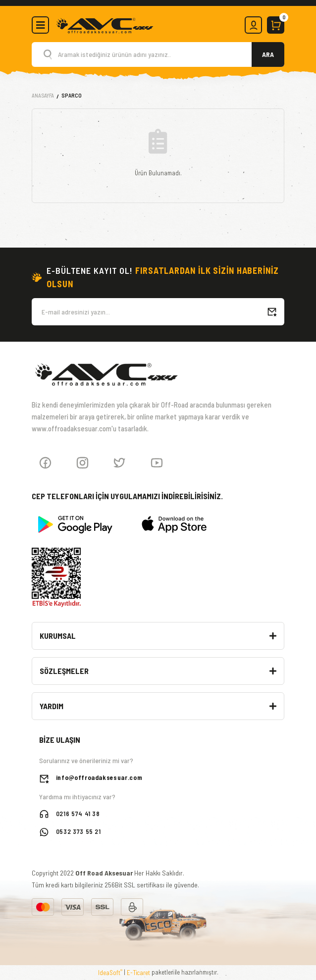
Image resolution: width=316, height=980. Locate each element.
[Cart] (276, 25)
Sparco (72, 95)
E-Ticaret (138, 973)
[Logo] (105, 24)
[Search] (158, 54)
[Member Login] (253, 25)
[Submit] (272, 312)
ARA (268, 54)
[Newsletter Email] (158, 312)
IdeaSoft (110, 972)
